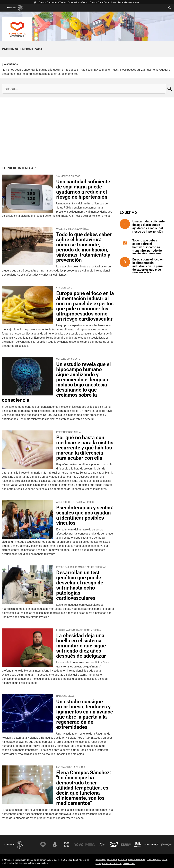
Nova (79, 845)
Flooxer (166, 845)
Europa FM (126, 845)
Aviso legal (101, 859)
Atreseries (102, 845)
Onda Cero (114, 845)
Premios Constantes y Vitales (52, 2)
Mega (90, 845)
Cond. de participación (157, 859)
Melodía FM (138, 845)
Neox (67, 845)
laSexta (55, 845)
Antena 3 (43, 845)
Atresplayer (152, 845)
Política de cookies (137, 859)
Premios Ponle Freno (99, 2)
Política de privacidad (117, 859)
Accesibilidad (129, 863)
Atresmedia (14, 845)
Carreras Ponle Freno (78, 2)
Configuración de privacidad (108, 863)
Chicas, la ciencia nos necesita (125, 2)
